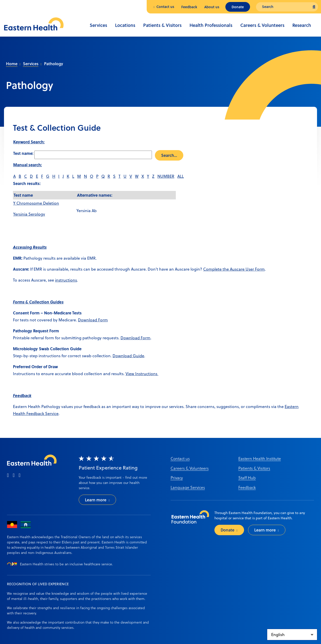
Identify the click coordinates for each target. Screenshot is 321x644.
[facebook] (8, 475)
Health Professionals (211, 25)
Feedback (189, 7)
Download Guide (128, 356)
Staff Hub (247, 478)
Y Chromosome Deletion (36, 203)
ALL (181, 176)
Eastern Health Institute (260, 458)
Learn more (96, 500)
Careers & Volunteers (262, 25)
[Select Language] (292, 635)
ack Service (48, 413)
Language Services (188, 487)
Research (302, 25)
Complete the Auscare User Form (234, 269)
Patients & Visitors (162, 25)
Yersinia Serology (29, 214)
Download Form (93, 320)
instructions (66, 280)
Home (12, 64)
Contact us (165, 7)
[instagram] (14, 475)
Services (98, 25)
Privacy (177, 478)
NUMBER (166, 176)
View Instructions (142, 374)
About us (212, 7)
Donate (238, 7)
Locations (125, 25)
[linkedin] (20, 475)
